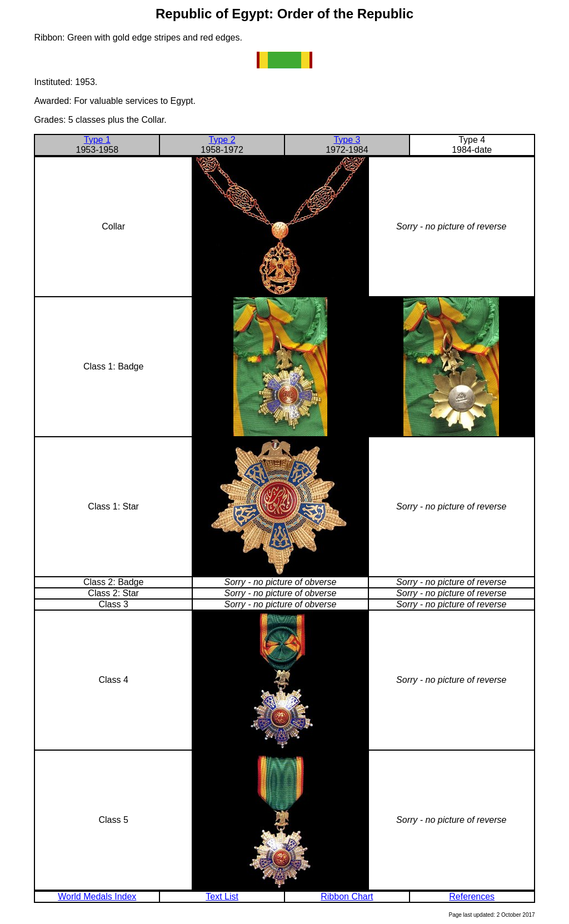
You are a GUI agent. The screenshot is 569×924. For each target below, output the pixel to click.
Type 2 (222, 140)
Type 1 (97, 140)
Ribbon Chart (347, 896)
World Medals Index (97, 896)
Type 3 (347, 140)
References (472, 896)
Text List (222, 896)
